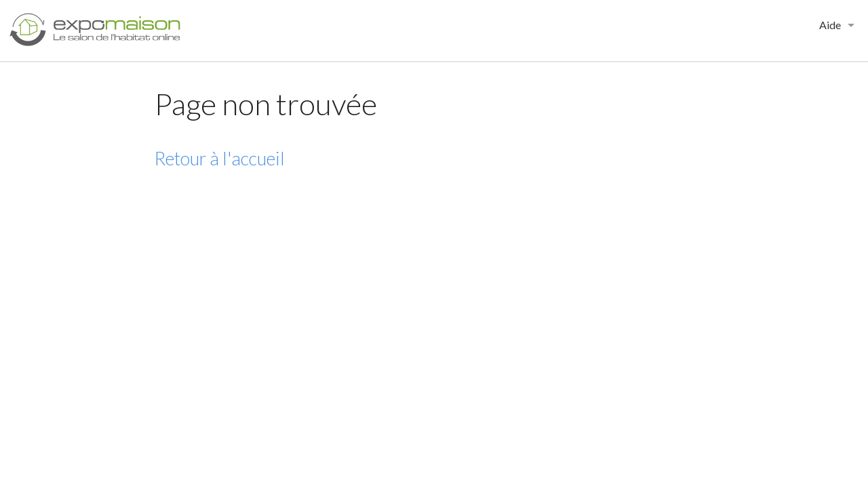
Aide (830, 25)
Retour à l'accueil (220, 158)
